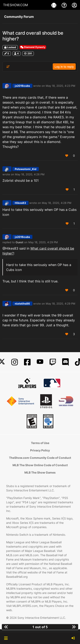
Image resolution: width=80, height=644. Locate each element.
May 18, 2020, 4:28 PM (57, 203)
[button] (6, 638)
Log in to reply (64, 67)
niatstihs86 (22, 304)
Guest (19, 242)
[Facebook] (27, 362)
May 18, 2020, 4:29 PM (43, 242)
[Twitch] (53, 362)
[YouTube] (40, 362)
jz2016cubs (22, 86)
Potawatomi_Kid (26, 169)
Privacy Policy (40, 450)
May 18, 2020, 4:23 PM (61, 86)
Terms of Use (40, 443)
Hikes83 (20, 203)
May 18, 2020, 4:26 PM (30, 174)
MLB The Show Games (40, 472)
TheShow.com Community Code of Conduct (40, 458)
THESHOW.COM (15, 5)
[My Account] (74, 5)
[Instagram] (15, 362)
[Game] (54, 5)
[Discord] (65, 362)
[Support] (65, 5)
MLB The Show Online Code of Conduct (40, 465)
